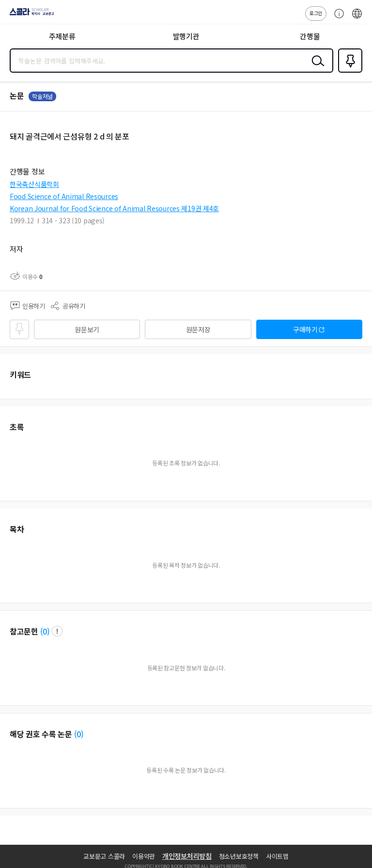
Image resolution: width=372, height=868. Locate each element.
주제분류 (62, 36)
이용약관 (144, 856)
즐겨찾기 (348, 72)
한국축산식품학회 (34, 184)
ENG (357, 18)
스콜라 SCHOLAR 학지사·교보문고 (29, 15)
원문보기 (87, 329)
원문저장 (198, 329)
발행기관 (186, 36)
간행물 (310, 36)
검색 (316, 68)
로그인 (316, 13)
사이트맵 (277, 856)
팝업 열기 (57, 631)
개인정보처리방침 (187, 856)
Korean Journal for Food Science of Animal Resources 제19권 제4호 (114, 208)
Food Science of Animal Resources (64, 196)
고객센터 (337, 18)
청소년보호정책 (239, 856)
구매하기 (305, 329)
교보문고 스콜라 (104, 856)
